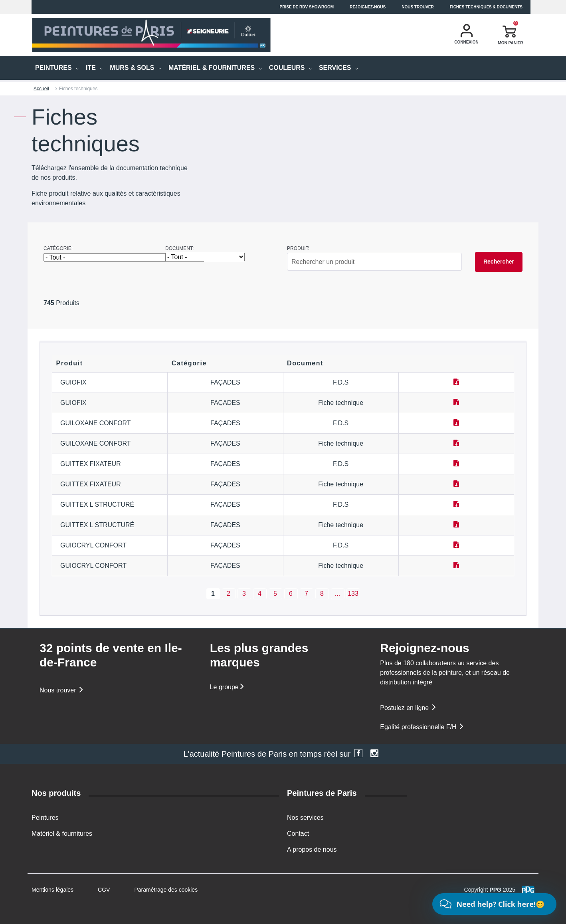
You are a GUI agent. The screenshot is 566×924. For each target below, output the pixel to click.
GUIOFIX (73, 382)
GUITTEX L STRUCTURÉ (97, 505)
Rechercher (499, 262)
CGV (104, 890)
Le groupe (228, 687)
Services (338, 68)
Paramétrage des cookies (166, 890)
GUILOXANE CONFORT (96, 423)
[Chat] (494, 904)
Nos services (305, 818)
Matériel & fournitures (62, 834)
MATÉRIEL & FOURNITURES (215, 68)
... (337, 594)
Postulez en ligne (408, 708)
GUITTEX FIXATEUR (91, 464)
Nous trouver (418, 7)
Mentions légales (52, 890)
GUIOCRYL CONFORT (93, 545)
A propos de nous (312, 850)
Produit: (298, 248)
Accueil (41, 89)
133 (353, 594)
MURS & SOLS (136, 68)
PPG (495, 890)
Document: (179, 248)
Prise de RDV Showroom (307, 7)
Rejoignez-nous (368, 7)
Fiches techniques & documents (486, 7)
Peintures (45, 818)
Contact (298, 834)
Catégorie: (58, 248)
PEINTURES (57, 68)
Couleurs (290, 68)
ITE (94, 68)
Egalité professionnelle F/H (422, 727)
